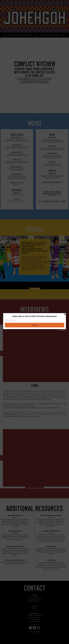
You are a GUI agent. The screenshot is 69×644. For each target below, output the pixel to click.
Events (36, 35)
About (19, 35)
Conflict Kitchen (8, 35)
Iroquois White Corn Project (15, 515)
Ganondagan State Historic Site (51, 531)
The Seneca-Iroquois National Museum (51, 515)
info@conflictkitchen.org (35, 601)
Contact (64, 35)
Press (43, 35)
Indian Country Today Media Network (15, 560)
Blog (57, 35)
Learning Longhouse (51, 546)
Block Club (36, 633)
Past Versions (27, 35)
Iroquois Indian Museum (15, 531)
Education (50, 35)
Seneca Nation (51, 560)
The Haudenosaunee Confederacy (15, 546)
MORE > (33, 270)
